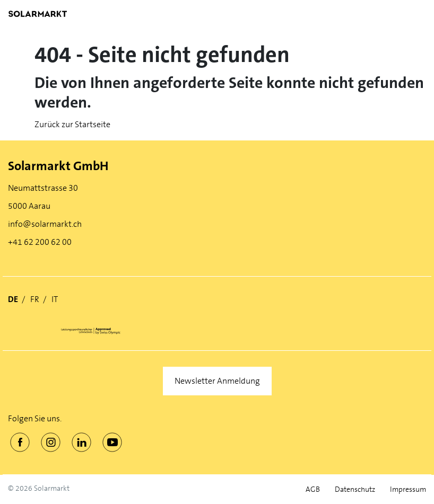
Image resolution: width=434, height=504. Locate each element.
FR (35, 299)
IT (55, 299)
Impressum (408, 489)
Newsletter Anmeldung (217, 381)
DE (13, 299)
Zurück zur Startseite (72, 124)
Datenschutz (355, 489)
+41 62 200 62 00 (40, 242)
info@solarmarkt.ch (45, 224)
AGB (313, 489)
